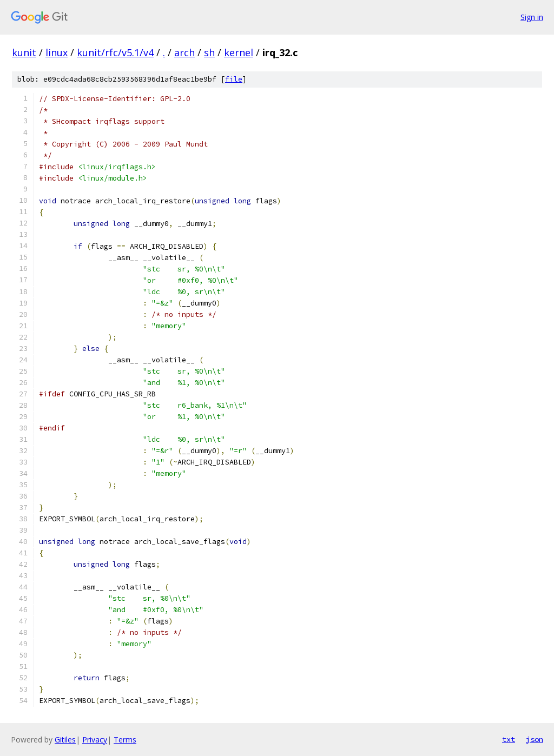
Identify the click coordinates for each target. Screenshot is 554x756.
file (234, 79)
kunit (24, 52)
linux (57, 52)
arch (184, 52)
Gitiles (65, 740)
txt (509, 739)
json (535, 739)
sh (209, 52)
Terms (125, 740)
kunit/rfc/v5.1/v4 (115, 52)
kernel (239, 52)
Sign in (532, 17)
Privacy (95, 740)
